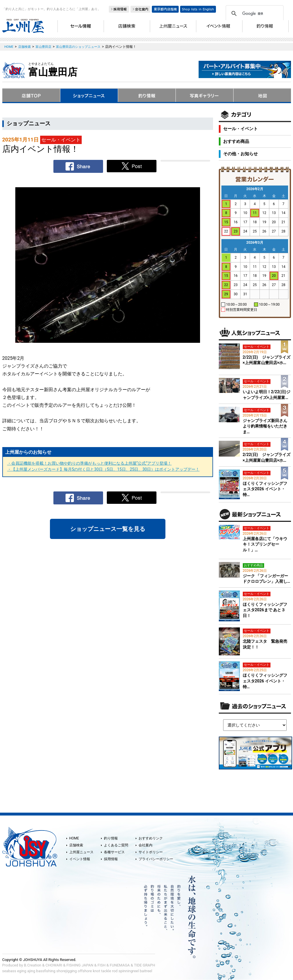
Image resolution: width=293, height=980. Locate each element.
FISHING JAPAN (80, 965)
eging (22, 971)
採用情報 (111, 859)
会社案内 (145, 845)
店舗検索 (76, 845)
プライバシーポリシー (156, 859)
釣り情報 (111, 838)
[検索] (254, 14)
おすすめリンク (151, 838)
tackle (106, 971)
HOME (74, 838)
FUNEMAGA (120, 965)
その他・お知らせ (240, 154)
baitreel (146, 971)
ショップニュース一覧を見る (108, 529)
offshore (85, 971)
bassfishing (46, 971)
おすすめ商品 (236, 141)
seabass (9, 971)
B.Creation (33, 965)
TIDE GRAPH (144, 965)
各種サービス (114, 852)
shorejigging (67, 971)
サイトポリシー (151, 852)
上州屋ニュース (81, 852)
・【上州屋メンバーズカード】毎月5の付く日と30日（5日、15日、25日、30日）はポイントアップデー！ (103, 469)
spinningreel (128, 971)
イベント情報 (80, 859)
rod (115, 971)
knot (96, 971)
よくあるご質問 (116, 845)
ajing (31, 971)
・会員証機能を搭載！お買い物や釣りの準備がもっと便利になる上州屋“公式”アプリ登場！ (89, 463)
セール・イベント (240, 129)
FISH (102, 965)
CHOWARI (54, 965)
